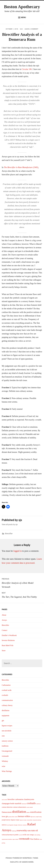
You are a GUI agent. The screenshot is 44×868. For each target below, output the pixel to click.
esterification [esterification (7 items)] (36, 812)
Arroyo (4, 620)
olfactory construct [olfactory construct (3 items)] (22, 825)
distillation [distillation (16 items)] (19, 812)
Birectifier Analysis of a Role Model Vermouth (22, 583)
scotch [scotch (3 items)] (20, 835)
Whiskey (5, 761)
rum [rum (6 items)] (29, 831)
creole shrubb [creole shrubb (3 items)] (30, 807)
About (4, 615)
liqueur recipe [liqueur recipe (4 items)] (15, 820)
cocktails (5, 695)
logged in (18, 551)
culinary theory (7, 705)
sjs (21, 29)
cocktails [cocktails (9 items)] (31, 803)
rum (3, 736)
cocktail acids (7, 690)
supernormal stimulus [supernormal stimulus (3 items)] (7, 839)
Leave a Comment (32, 29)
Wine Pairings (7, 771)
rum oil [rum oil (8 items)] (34, 830)
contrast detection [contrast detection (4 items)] (7, 807)
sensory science (7, 741)
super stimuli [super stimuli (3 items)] (15, 839)
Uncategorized (7, 751)
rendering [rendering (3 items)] (14, 831)
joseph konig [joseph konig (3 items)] (39, 817)
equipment (6, 716)
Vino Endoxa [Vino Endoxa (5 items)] (34, 839)
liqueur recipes (7, 726)
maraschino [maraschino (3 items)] (30, 820)
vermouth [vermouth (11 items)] (24, 839)
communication (7, 700)
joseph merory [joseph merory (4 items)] (6, 820)
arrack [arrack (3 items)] (6, 800)
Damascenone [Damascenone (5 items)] (7, 812)
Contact (5, 630)
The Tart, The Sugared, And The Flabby (22, 594)
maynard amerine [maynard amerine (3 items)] (37, 820)
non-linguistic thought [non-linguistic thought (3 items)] (12, 825)
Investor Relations (8, 640)
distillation (6, 710)
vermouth (5, 756)
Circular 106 (27, 69)
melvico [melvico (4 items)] (4, 825)
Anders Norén (28, 862)
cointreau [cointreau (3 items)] (38, 804)
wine (3, 766)
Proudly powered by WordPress (19, 858)
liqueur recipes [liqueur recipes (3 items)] (23, 820)
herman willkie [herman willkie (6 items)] (24, 816)
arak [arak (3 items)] (3, 800)
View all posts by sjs (10, 524)
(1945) (21, 167)
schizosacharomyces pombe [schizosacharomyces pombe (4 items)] (10, 835)
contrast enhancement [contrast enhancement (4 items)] (19, 807)
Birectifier (9, 534)
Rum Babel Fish (8, 645)
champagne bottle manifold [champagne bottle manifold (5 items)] (11, 803)
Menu (22, 17)
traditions (5, 746)
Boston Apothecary (22, 7)
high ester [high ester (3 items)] (33, 817)
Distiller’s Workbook (9, 635)
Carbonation (6, 685)
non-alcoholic (7, 731)
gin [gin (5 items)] (7, 816)
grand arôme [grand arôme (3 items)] (11, 817)
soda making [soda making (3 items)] (37, 835)
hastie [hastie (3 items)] (16, 817)
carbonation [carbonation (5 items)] (19, 799)
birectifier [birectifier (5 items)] (11, 799)
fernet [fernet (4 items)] (4, 817)
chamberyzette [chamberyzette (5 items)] (29, 799)
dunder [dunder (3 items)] (28, 812)
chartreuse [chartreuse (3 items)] (24, 804)
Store (4, 651)
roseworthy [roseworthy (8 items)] (22, 830)
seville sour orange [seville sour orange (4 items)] (28, 835)
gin (3, 721)
